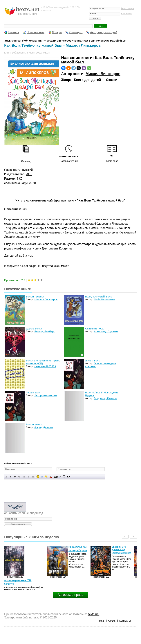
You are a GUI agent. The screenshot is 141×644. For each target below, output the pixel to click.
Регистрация (127, 8)
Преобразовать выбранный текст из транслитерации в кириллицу (64, 477)
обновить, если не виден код (24, 513)
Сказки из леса (94, 329)
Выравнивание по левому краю (24, 477)
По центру (29, 477)
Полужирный (7, 477)
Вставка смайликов (38, 477)
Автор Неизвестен (45, 395)
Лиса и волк (92, 361)
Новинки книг (36, 32)
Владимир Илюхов (105, 398)
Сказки (112, 80)
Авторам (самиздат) (104, 32)
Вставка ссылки (42, 477)
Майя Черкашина (104, 299)
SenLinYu (9, 584)
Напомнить (126, 14)
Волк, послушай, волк (98, 297)
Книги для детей (87, 80)
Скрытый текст (56, 477)
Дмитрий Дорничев (121, 553)
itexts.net (94, 614)
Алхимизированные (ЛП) (18, 580)
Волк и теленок (35, 297)
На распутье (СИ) (78, 547)
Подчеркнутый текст (15, 477)
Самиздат (76, 32)
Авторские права (70, 595)
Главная (13, 32)
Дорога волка (34, 329)
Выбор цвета (51, 477)
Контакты (125, 621)
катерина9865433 (45, 366)
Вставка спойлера (68, 477)
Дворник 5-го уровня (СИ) (119, 548)
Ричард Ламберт (45, 331)
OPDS (112, 621)
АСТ (29, 174)
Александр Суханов (106, 331)
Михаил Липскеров (103, 74)
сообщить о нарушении (20, 183)
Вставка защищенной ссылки (46, 477)
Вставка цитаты (60, 477)
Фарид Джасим (44, 427)
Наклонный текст (11, 477)
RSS (102, 621)
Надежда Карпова (78, 550)
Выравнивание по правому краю (33, 477)
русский (27, 170)
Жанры (57, 32)
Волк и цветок (34, 424)
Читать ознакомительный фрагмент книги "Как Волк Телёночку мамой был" (70, 200)
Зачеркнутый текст (19, 477)
